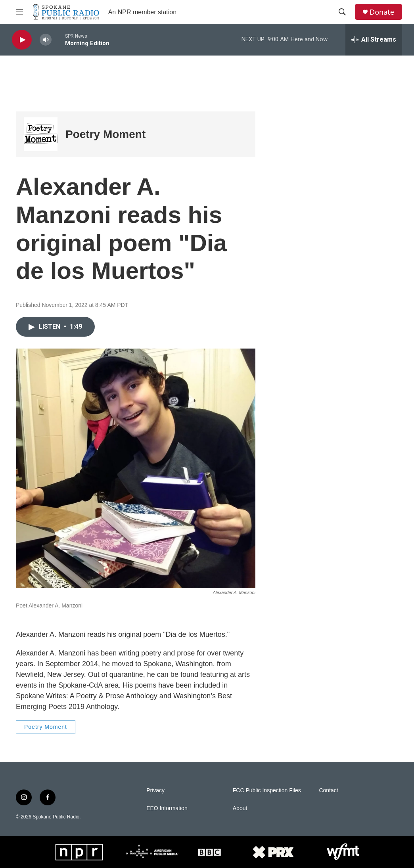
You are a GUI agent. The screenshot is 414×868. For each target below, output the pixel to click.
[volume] (46, 40)
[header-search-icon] (342, 12)
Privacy (155, 790)
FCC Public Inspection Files (267, 790)
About (240, 808)
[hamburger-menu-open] (19, 12)
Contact (328, 790)
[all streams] (374, 40)
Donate (382, 12)
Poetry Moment (105, 134)
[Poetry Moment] (41, 134)
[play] (22, 40)
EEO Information (167, 808)
